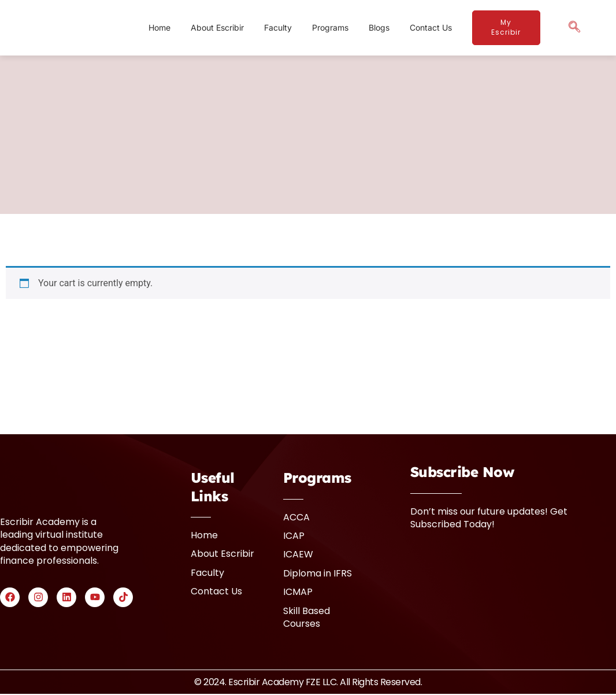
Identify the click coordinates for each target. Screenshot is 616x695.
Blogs (379, 27)
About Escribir (217, 27)
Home (159, 27)
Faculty (278, 27)
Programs (330, 27)
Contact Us (431, 27)
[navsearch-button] (574, 28)
